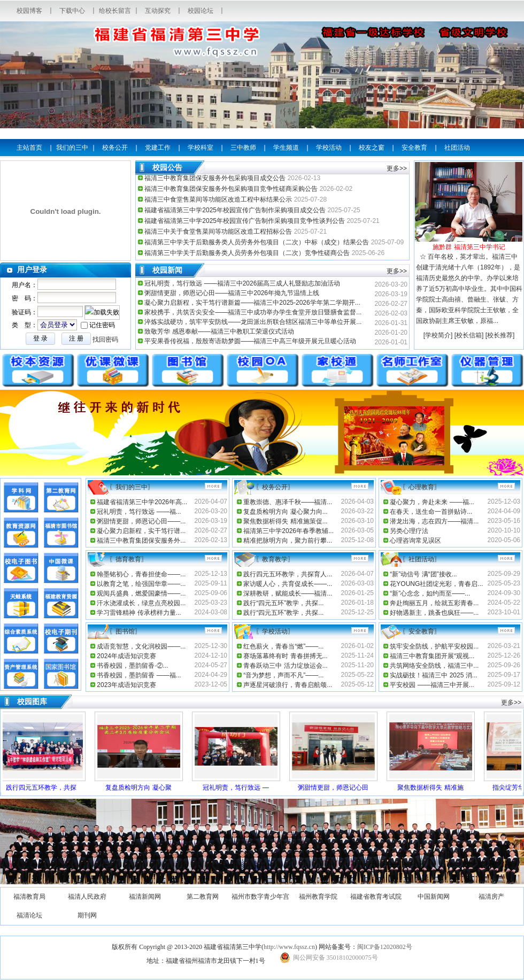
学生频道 (286, 148)
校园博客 (29, 11)
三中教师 (243, 148)
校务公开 (115, 148)
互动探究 (158, 11)
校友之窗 (372, 148)
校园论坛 (201, 11)
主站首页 (29, 148)
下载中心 (72, 11)
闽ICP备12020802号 (385, 947)
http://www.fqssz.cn (289, 947)
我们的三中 (72, 148)
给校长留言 (115, 11)
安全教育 (414, 148)
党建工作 (158, 148)
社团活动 (457, 148)
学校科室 (201, 148)
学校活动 (329, 148)
